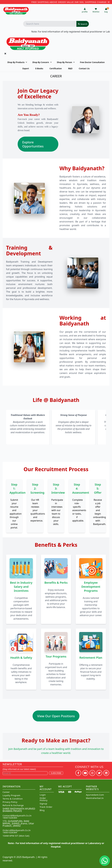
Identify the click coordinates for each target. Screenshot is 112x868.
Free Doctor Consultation (92, 62)
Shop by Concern (41, 62)
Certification (56, 68)
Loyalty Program (12, 795)
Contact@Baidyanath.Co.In (17, 816)
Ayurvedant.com (95, 795)
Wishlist (96, 11)
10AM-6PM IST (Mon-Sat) (16, 836)
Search (83, 24)
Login (43, 795)
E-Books (39, 68)
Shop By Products (16, 62)
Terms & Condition (13, 799)
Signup (43, 804)
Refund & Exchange (13, 805)
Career (6, 792)
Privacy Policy (10, 802)
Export (26, 68)
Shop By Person (65, 62)
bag (107, 11)
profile (85, 11)
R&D (70, 68)
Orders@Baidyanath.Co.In (17, 830)
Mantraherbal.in (95, 798)
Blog (42, 810)
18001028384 (10, 818)
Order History (44, 799)
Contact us (84, 68)
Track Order (46, 807)
